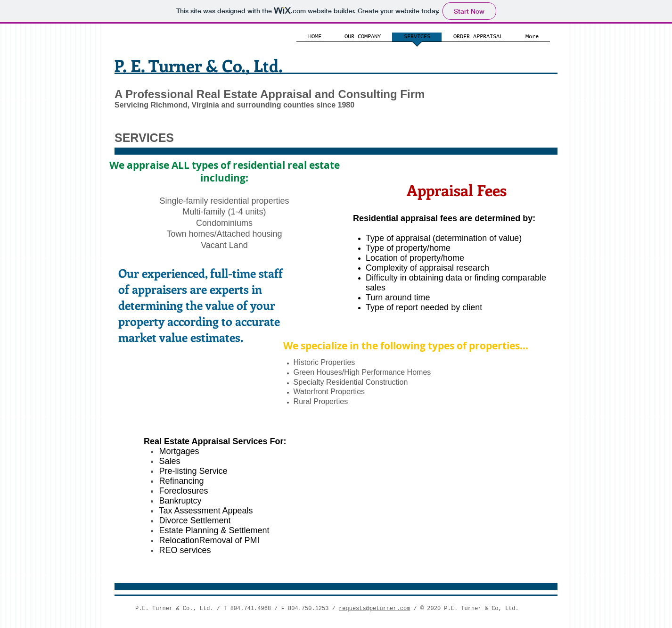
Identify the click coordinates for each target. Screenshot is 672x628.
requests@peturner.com (374, 609)
